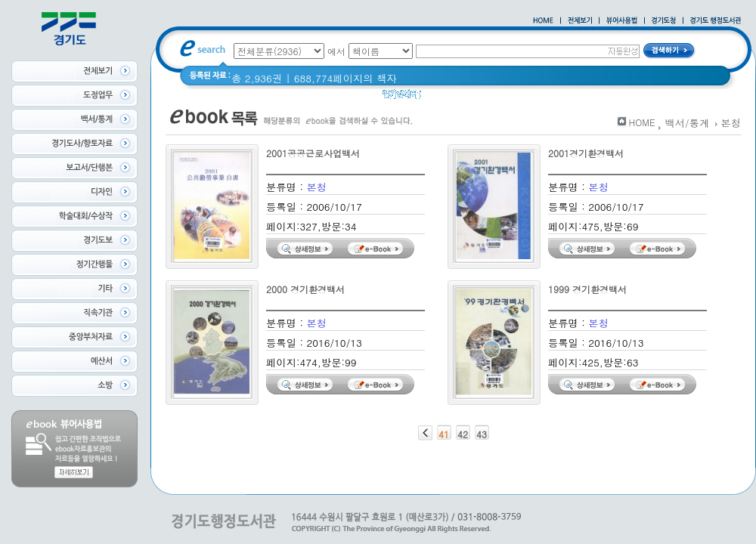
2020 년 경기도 (466, 98)
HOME (642, 122)
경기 (524, 98)
